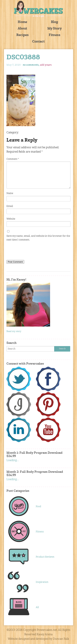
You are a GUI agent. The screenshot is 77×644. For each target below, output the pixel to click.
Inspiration (42, 582)
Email (10, 206)
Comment (13, 159)
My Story (55, 29)
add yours (46, 65)
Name (10, 193)
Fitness (55, 35)
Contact (38, 42)
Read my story (14, 331)
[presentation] (32, 251)
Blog (55, 22)
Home (22, 22)
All (37, 607)
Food (38, 507)
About (22, 29)
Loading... (13, 460)
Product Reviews (45, 557)
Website (11, 219)
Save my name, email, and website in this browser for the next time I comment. (38, 238)
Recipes (22, 35)
